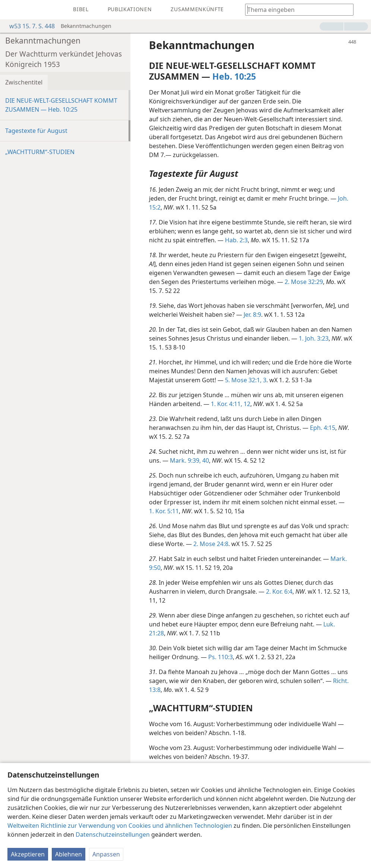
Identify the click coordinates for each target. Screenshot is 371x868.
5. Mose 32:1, (243, 380)
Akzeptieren (28, 854)
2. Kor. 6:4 (279, 591)
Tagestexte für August (36, 131)
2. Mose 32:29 (304, 282)
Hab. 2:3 (236, 240)
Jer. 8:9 (252, 315)
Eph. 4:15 (323, 428)
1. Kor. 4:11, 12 (231, 404)
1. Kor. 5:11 (164, 511)
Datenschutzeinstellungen (113, 835)
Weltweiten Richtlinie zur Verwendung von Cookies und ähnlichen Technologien (120, 826)
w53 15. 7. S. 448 (28, 26)
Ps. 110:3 (221, 657)
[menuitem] (11, 10)
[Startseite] (11, 10)
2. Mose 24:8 (211, 544)
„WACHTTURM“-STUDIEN (40, 152)
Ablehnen (69, 854)
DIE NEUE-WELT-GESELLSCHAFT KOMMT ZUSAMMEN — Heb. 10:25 (61, 105)
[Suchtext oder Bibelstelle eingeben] (296, 9)
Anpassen (106, 854)
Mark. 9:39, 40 (189, 460)
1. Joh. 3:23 (314, 338)
